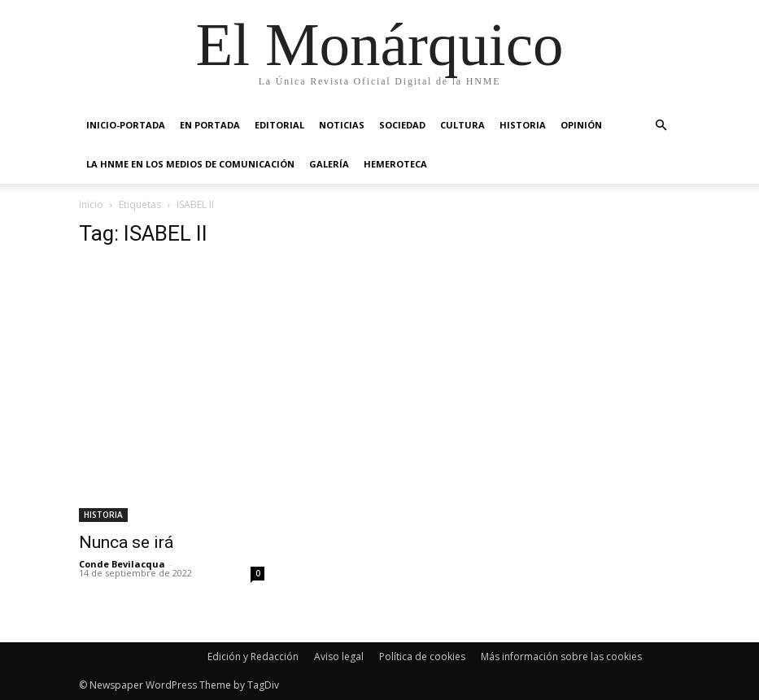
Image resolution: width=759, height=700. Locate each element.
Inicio (91, 204)
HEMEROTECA (395, 164)
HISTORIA (523, 125)
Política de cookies (422, 657)
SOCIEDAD (402, 125)
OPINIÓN (581, 125)
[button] (661, 126)
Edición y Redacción (253, 657)
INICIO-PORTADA (126, 125)
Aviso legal (339, 657)
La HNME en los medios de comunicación (190, 164)
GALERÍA (329, 164)
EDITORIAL (279, 125)
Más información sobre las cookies (561, 657)
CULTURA (462, 125)
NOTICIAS (342, 125)
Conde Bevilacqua (122, 564)
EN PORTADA (210, 125)
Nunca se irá (126, 542)
